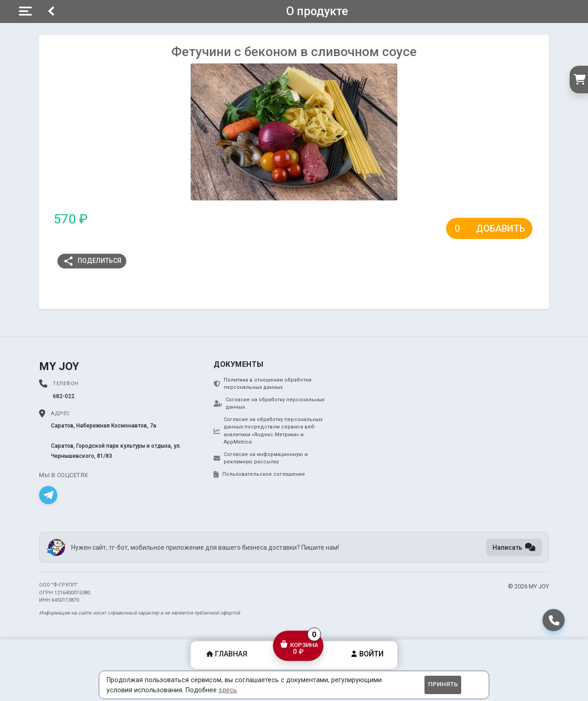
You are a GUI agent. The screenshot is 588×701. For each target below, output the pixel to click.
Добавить (500, 228)
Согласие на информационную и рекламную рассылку (261, 458)
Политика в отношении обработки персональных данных (263, 384)
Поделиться (92, 261)
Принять (443, 684)
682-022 (64, 396)
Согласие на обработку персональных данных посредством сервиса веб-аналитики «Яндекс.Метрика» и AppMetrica (268, 431)
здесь (228, 690)
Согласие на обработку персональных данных (269, 404)
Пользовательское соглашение (259, 474)
